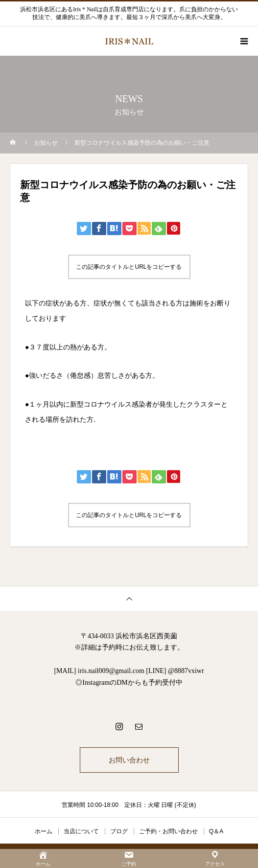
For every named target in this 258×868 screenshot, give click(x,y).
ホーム (44, 831)
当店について (81, 831)
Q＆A (216, 831)
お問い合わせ (129, 760)
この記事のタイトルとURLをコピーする (129, 267)
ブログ (119, 831)
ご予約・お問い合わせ (168, 831)
